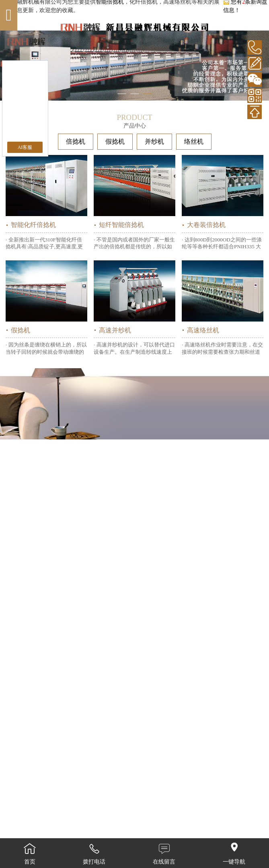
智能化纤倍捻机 (33, 225)
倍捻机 (76, 141)
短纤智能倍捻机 (121, 225)
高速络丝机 (203, 330)
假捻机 (115, 141)
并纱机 (154, 141)
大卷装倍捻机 (206, 225)
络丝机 (194, 141)
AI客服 (25, 147)
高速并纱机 (115, 330)
